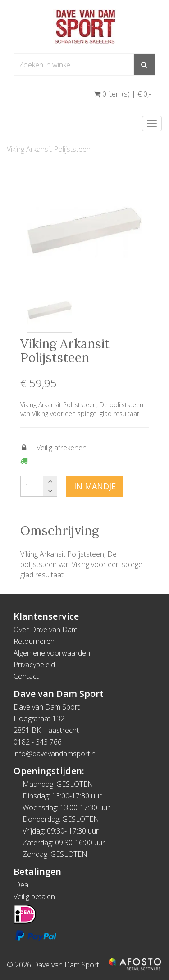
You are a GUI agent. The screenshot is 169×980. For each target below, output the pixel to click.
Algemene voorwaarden (52, 653)
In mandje (95, 486)
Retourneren (34, 641)
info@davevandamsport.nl (55, 754)
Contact (26, 676)
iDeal (22, 885)
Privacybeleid (34, 665)
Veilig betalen (34, 896)
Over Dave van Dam (46, 630)
